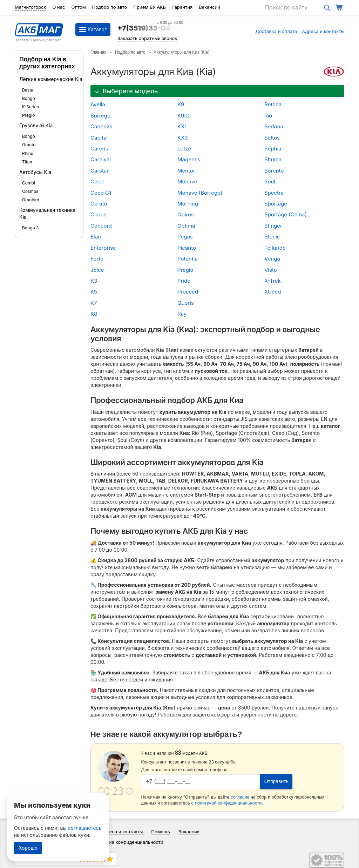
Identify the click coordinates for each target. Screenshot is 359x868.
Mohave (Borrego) (200, 193)
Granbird (31, 200)
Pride (184, 281)
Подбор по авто (110, 7)
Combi (29, 183)
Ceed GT (101, 193)
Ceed (97, 181)
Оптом (78, 7)
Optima (186, 226)
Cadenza (101, 126)
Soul (270, 181)
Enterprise (103, 248)
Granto (29, 145)
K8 (94, 314)
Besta (28, 90)
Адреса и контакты (323, 31)
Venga (272, 259)
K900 (184, 116)
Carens (99, 149)
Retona (273, 104)
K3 (94, 281)
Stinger (273, 226)
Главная (99, 52)
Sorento (274, 171)
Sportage (276, 204)
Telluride (275, 248)
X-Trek (273, 281)
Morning (188, 204)
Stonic (272, 237)
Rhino (28, 153)
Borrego (100, 116)
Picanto (187, 248)
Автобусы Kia (35, 172)
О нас (59, 7)
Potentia (188, 259)
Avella (98, 104)
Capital (99, 138)
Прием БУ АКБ (150, 7)
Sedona (274, 126)
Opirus (186, 214)
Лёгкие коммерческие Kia (51, 79)
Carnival (101, 159)
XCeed (273, 292)
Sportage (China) (286, 214)
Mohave (187, 181)
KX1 (182, 126)
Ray (182, 314)
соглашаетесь (85, 828)
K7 (94, 303)
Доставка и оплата (276, 31)
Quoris (186, 303)
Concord (101, 226)
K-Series (31, 107)
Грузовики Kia (36, 125)
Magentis (189, 159)
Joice (97, 270)
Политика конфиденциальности (128, 842)
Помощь (160, 832)
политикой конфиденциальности (228, 803)
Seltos (272, 138)
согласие (240, 797)
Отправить (276, 781)
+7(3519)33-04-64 (150, 28)
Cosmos (30, 191)
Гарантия (182, 7)
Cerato (99, 204)
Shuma (273, 159)
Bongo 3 (30, 228)
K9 (181, 104)
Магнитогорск (31, 7)
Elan (96, 237)
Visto (271, 270)
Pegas (185, 237)
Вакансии (209, 7)
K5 (94, 292)
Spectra (274, 193)
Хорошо (28, 848)
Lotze (184, 149)
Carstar (100, 171)
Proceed (188, 292)
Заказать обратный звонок (147, 38)
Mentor (186, 171)
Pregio (28, 115)
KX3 (182, 138)
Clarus (98, 214)
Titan (27, 162)
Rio (268, 116)
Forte (97, 259)
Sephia (273, 149)
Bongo (29, 98)
